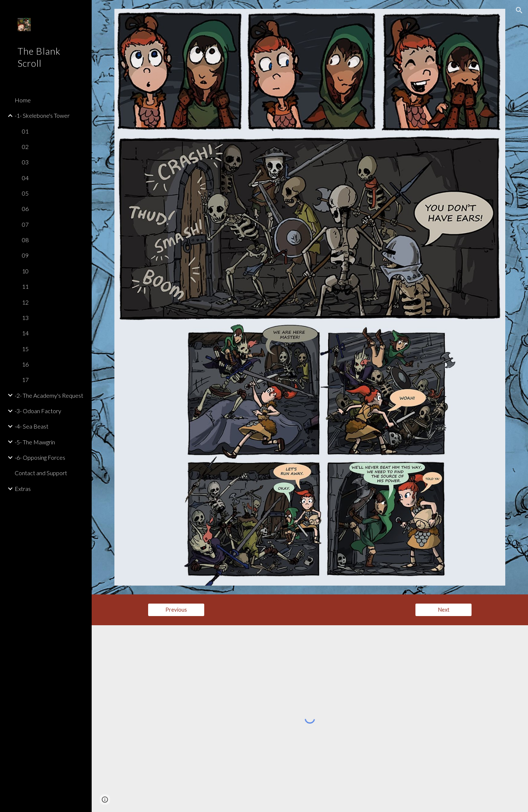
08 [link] (25, 240)
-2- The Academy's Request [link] (49, 395)
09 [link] (25, 255)
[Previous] (176, 609)
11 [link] (25, 286)
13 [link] (25, 318)
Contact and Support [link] (41, 473)
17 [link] (25, 380)
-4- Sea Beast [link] (32, 426)
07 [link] (25, 224)
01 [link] (25, 131)
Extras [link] (23, 489)
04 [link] (25, 178)
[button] (519, 10)
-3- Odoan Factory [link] (38, 411)
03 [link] (25, 162)
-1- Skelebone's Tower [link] (42, 115)
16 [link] (25, 364)
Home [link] (23, 100)
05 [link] (25, 193)
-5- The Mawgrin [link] (35, 442)
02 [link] (25, 147)
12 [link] (25, 302)
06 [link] (25, 209)
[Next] (443, 609)
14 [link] (25, 333)
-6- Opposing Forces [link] (40, 457)
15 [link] (25, 349)
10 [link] (25, 271)
